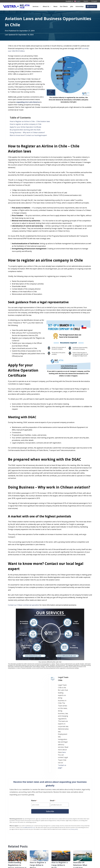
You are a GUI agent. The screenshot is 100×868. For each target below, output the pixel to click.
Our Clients (64, 6)
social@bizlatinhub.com (29, 757)
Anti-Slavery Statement (10, 865)
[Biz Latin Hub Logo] (16, 6)
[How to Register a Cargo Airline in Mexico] (39, 786)
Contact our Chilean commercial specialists (24, 605)
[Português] (93, 1)
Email (53, 731)
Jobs (72, 6)
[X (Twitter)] (87, 823)
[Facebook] (77, 823)
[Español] (85, 1)
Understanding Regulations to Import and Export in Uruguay (17, 794)
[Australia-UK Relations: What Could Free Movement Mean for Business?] (83, 786)
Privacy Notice (7, 862)
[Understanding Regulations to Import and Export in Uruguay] (17, 786)
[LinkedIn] (77, 833)
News (55, 6)
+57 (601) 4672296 (51, 843)
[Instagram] (87, 833)
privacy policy (74, 759)
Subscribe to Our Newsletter (24, 862)
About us (47, 6)
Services (37, 6)
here (46, 693)
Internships (80, 6)
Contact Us (91, 6)
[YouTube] (77, 843)
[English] (77, 1)
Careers (13, 842)
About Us (13, 830)
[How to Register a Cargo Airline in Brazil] (61, 786)
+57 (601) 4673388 (51, 841)
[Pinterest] (87, 843)
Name (34, 731)
